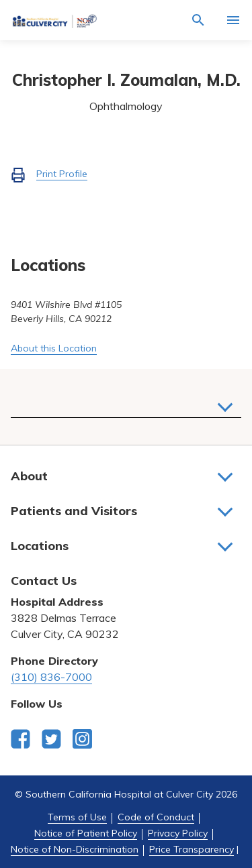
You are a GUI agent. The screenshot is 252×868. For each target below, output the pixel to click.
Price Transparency (192, 849)
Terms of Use (77, 817)
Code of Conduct (156, 817)
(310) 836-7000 (51, 677)
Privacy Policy (178, 833)
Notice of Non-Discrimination (75, 849)
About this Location (54, 348)
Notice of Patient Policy (86, 833)
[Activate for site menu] (233, 20)
